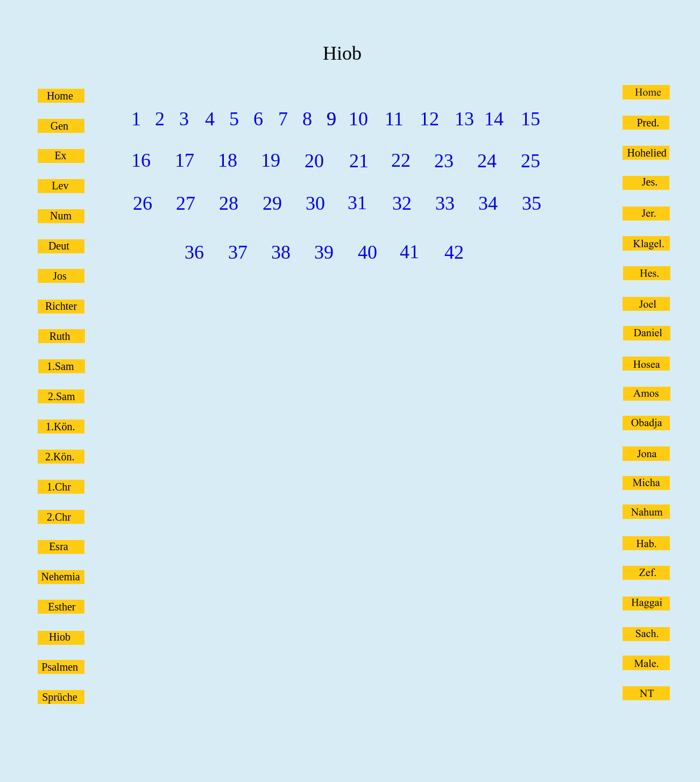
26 (143, 203)
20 (314, 161)
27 (186, 203)
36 (194, 252)
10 (358, 119)
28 (229, 203)
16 (141, 160)
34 (488, 203)
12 (429, 119)
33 (445, 203)
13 (464, 119)
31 (357, 203)
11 (394, 119)
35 (532, 203)
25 (531, 161)
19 (271, 160)
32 (402, 203)
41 (409, 252)
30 (315, 203)
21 (359, 161)
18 (228, 160)
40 (367, 252)
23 (444, 161)
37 (238, 252)
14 (494, 119)
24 (487, 161)
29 (272, 203)
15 (531, 119)
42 (454, 252)
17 (185, 160)
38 (281, 252)
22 (401, 160)
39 (324, 252)
